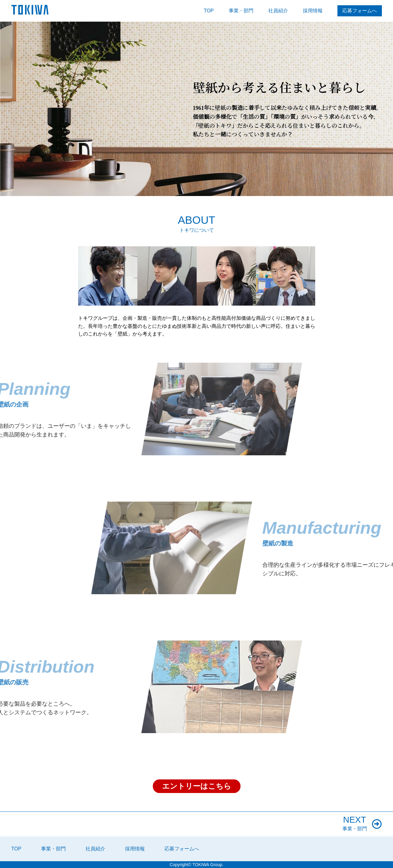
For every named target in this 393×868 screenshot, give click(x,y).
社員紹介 (278, 11)
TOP (209, 11)
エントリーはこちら (197, 786)
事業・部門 (241, 11)
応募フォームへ (360, 11)
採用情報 (313, 11)
